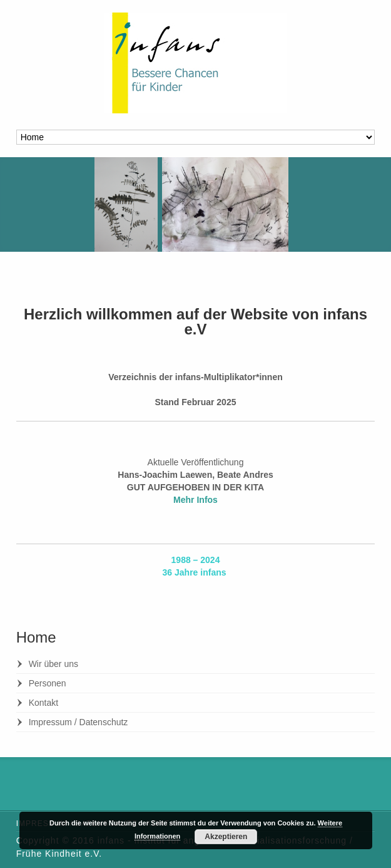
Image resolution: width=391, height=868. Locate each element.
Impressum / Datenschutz (79, 722)
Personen (48, 683)
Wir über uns (53, 664)
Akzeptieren (226, 837)
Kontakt (43, 703)
